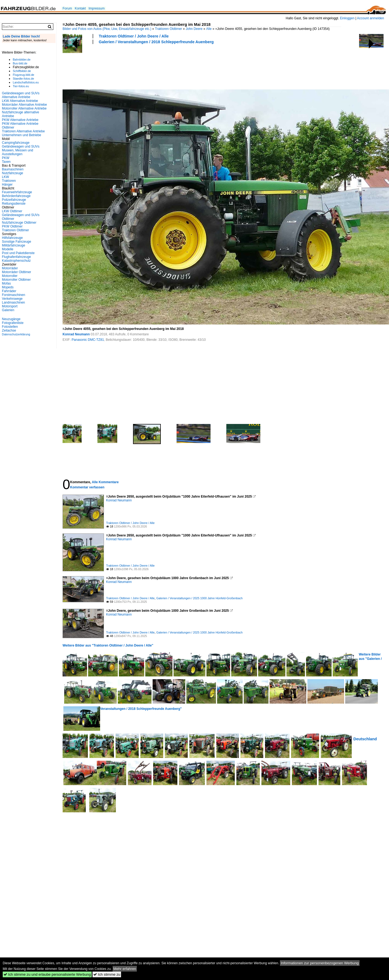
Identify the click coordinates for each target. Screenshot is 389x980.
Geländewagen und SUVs (21, 146)
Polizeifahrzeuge (14, 200)
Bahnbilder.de (22, 60)
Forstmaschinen (13, 295)
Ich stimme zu (107, 974)
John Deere (194, 29)
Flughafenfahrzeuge (16, 257)
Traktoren (9, 181)
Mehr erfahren (125, 969)
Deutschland (365, 739)
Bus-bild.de (20, 63)
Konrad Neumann (76, 334)
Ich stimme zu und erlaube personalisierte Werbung (47, 974)
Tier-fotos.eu (21, 86)
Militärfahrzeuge (13, 245)
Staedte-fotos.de (23, 79)
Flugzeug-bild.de (24, 75)
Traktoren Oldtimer (169, 29)
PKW (6, 158)
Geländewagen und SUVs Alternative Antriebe (21, 95)
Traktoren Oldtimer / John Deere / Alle (134, 36)
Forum (67, 8)
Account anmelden (370, 18)
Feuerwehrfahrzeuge (17, 192)
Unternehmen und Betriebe (21, 135)
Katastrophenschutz (16, 261)
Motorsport (10, 306)
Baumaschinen (13, 169)
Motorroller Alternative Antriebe (24, 108)
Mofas (6, 283)
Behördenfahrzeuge (16, 196)
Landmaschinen (13, 302)
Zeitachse (9, 330)
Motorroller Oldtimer (16, 280)
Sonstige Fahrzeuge (16, 242)
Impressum (96, 8)
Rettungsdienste (14, 204)
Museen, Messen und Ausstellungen (18, 152)
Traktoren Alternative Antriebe (23, 131)
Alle (209, 29)
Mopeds (8, 287)
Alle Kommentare (105, 482)
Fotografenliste (13, 323)
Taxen (6, 162)
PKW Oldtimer (12, 226)
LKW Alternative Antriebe (20, 101)
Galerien (8, 310)
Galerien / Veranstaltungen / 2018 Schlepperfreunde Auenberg (156, 42)
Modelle (8, 249)
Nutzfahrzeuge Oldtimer (19, 223)
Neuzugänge (11, 319)
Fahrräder (9, 291)
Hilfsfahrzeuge (12, 238)
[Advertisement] (162, 66)
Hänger (7, 185)
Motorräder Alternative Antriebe (24, 105)
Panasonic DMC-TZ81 (88, 340)
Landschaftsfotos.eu (26, 82)
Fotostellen (10, 327)
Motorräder (10, 268)
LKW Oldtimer (12, 211)
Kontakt (80, 8)
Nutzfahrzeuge (13, 173)
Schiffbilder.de (22, 71)
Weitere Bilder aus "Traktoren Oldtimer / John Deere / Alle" (108, 645)
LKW (5, 177)
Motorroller (10, 276)
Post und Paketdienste (18, 253)
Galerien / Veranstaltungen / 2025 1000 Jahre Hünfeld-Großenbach (199, 598)
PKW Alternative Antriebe (20, 120)
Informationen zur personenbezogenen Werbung (320, 963)
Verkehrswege (12, 299)
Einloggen (347, 18)
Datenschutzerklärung (16, 334)
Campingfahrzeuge (16, 143)
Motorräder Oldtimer (16, 272)
